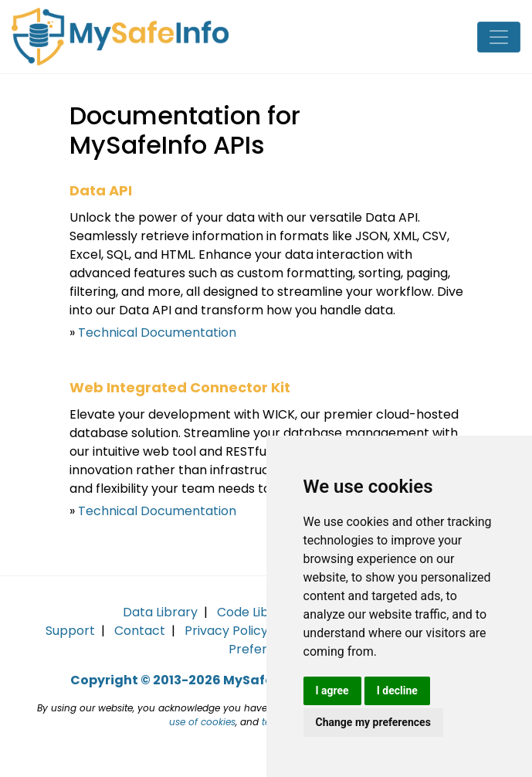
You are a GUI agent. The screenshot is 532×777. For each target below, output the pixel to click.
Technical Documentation (157, 333)
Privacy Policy (226, 631)
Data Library (160, 612)
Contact (140, 631)
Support (70, 631)
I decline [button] (397, 690)
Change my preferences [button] (373, 722)
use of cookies (202, 722)
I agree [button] (332, 690)
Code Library (256, 612)
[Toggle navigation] (499, 37)
